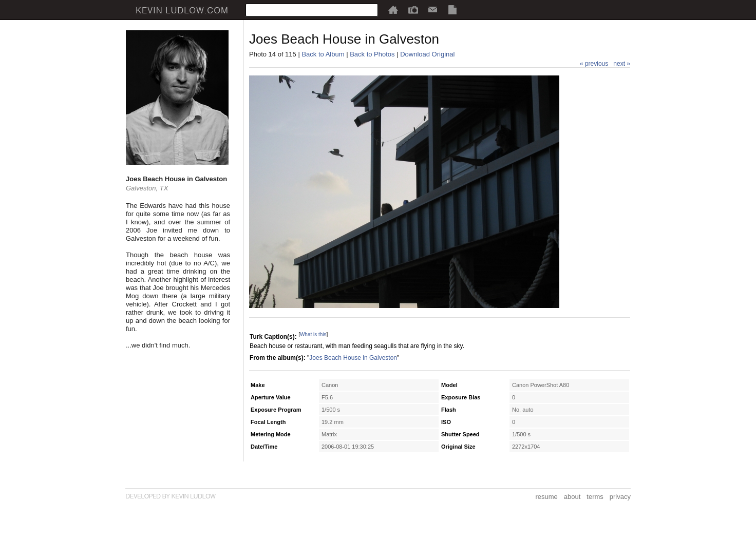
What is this (313, 334)
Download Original (427, 54)
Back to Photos (372, 54)
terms (595, 497)
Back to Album (323, 54)
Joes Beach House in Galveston (353, 358)
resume (546, 497)
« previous (594, 64)
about (572, 497)
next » (622, 64)
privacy (620, 497)
